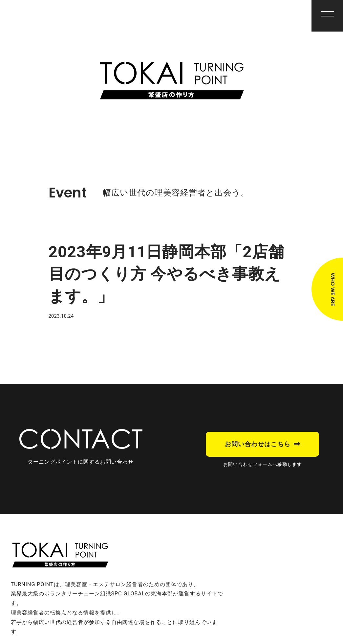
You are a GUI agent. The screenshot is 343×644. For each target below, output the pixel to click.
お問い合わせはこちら (258, 444)
